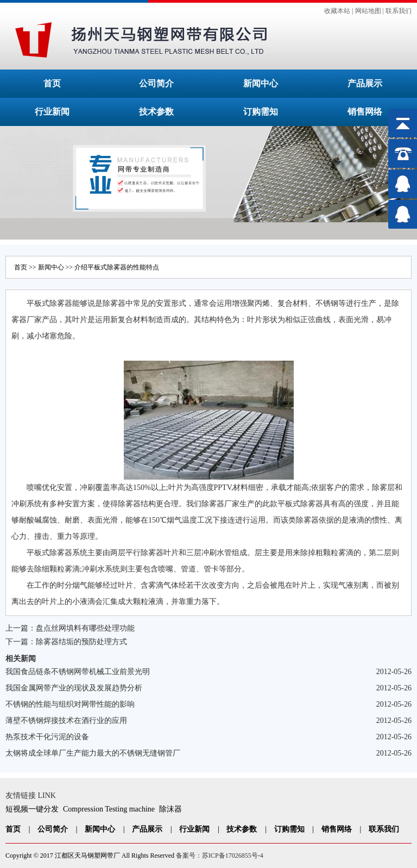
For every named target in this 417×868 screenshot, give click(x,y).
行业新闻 (52, 112)
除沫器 (170, 809)
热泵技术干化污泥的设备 (47, 737)
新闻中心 (261, 83)
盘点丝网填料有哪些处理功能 (85, 628)
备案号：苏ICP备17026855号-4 (220, 856)
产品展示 (365, 83)
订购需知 (261, 112)
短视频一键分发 (32, 809)
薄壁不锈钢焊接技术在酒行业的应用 (66, 721)
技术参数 (156, 112)
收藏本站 (337, 11)
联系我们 (399, 11)
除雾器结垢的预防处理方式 (81, 642)
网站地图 (368, 11)
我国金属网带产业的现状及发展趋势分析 (74, 688)
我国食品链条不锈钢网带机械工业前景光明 (78, 672)
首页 (52, 83)
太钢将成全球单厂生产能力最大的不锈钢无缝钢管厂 (93, 753)
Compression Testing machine (109, 809)
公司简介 (156, 83)
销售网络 (365, 112)
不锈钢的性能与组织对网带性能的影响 (70, 704)
